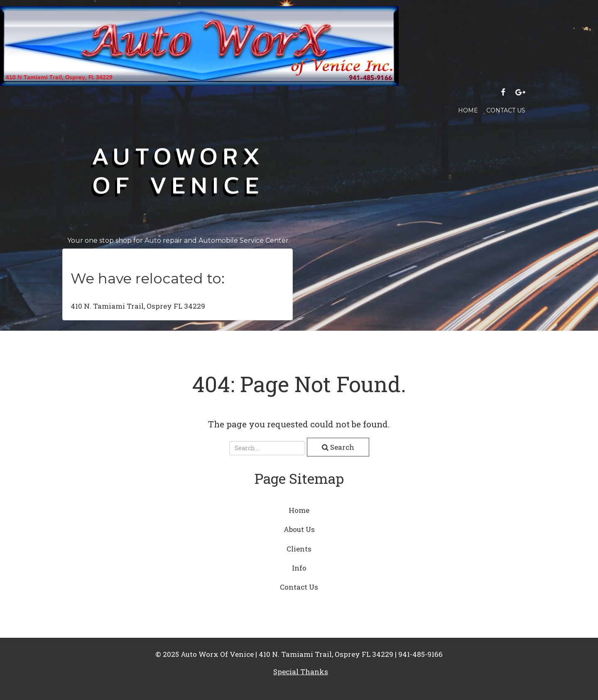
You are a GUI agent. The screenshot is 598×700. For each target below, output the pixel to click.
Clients (299, 549)
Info (299, 568)
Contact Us (506, 110)
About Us (299, 529)
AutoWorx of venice (179, 170)
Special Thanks (301, 672)
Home (468, 110)
